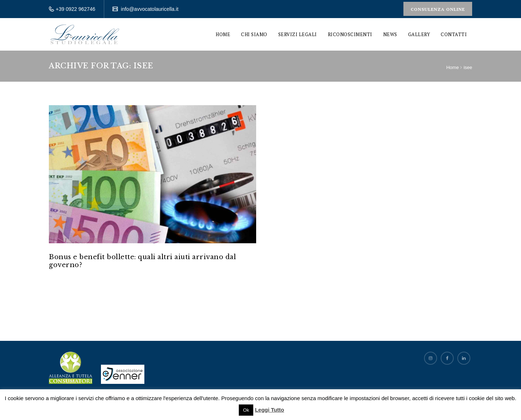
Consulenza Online (438, 9)
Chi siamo (254, 34)
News (390, 34)
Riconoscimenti (350, 34)
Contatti (454, 34)
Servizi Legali (298, 34)
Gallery (419, 34)
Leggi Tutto (270, 410)
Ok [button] (246, 410)
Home (223, 34)
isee (468, 67)
